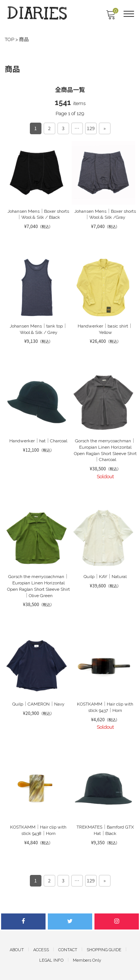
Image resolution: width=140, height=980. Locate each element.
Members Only (87, 960)
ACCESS (41, 950)
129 (91, 128)
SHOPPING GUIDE (104, 950)
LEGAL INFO (51, 960)
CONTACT (68, 950)
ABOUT (17, 950)
